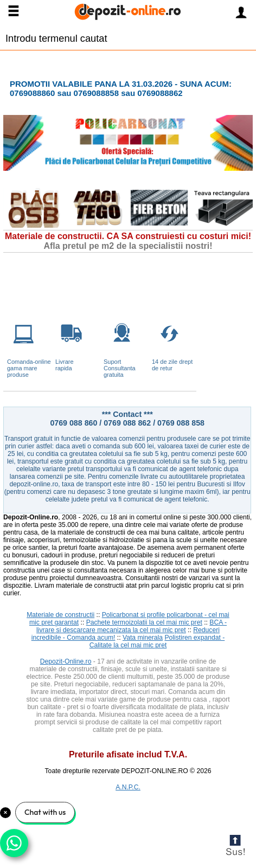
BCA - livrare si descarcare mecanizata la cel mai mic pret (132, 626)
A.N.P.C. (128, 787)
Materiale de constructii (60, 615)
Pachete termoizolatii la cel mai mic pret (144, 622)
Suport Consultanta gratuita (120, 368)
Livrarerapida (65, 365)
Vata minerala (143, 638)
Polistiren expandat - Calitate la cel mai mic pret (157, 641)
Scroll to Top (235, 847)
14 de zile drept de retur (172, 365)
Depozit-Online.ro (66, 661)
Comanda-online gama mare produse (29, 368)
